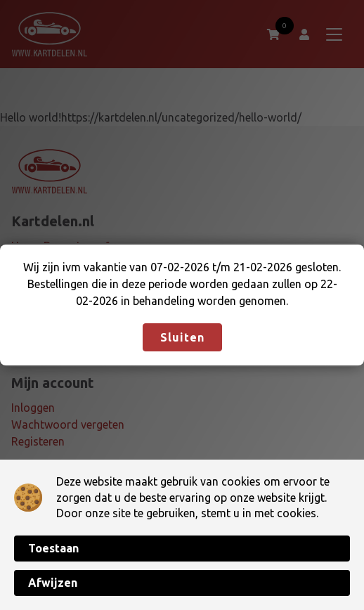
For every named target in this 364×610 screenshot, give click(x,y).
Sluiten (182, 337)
